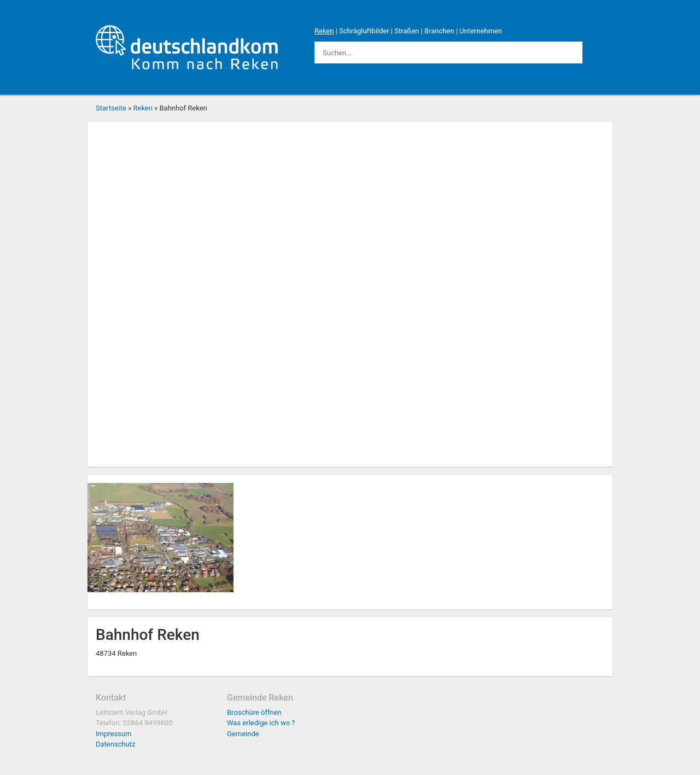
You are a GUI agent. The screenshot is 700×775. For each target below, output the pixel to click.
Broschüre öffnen (254, 712)
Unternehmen (481, 31)
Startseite (111, 108)
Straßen (407, 31)
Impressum (113, 734)
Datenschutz (115, 744)
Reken (324, 31)
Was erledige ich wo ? (261, 723)
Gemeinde (243, 734)
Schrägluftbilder (364, 31)
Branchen (439, 31)
